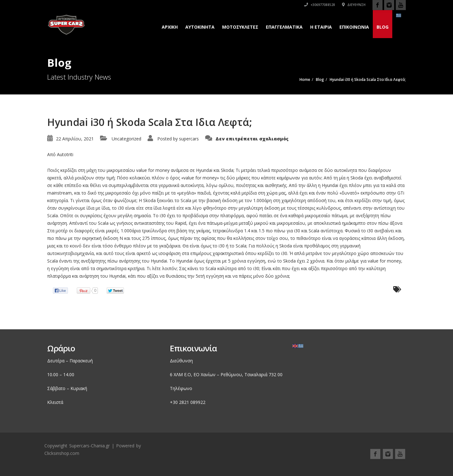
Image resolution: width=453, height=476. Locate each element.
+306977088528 (320, 5)
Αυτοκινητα (200, 27)
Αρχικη (170, 27)
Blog (383, 27)
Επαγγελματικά (284, 27)
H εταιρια (321, 27)
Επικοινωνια (354, 27)
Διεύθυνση (354, 5)
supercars (189, 139)
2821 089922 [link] (192, 402)
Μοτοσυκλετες (240, 27)
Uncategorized (126, 139)
